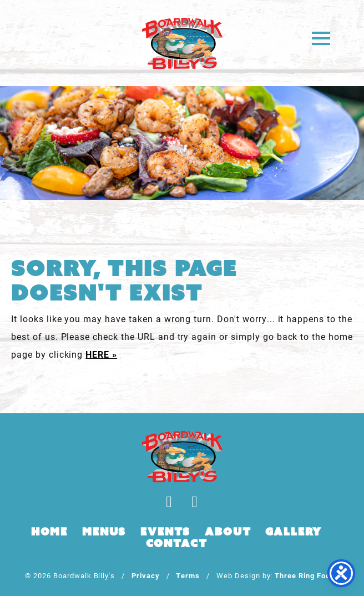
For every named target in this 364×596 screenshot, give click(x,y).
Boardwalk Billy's (182, 43)
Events (165, 532)
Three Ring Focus (307, 575)
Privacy (146, 575)
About (228, 532)
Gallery (294, 532)
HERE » (101, 354)
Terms (188, 575)
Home (49, 532)
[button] (321, 37)
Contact (177, 543)
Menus (104, 532)
